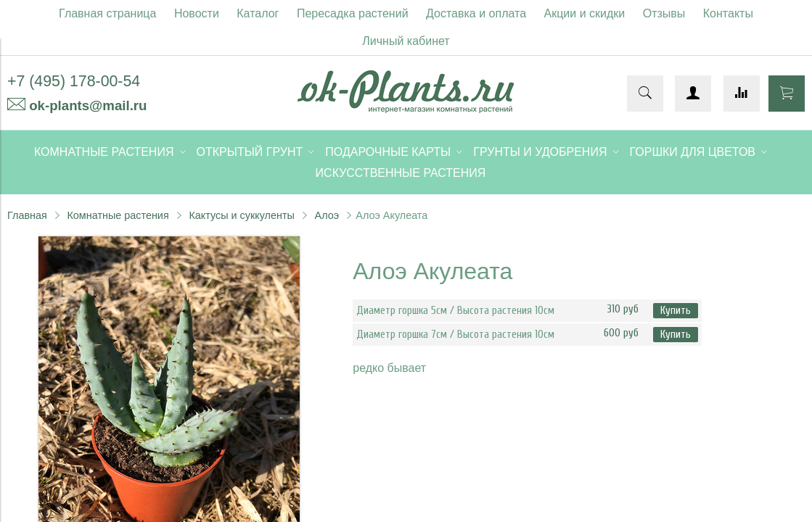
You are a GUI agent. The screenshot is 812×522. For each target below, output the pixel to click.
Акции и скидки (585, 13)
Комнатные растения (118, 215)
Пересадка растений (353, 13)
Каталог (258, 13)
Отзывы (664, 13)
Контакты (728, 13)
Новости (197, 13)
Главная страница (107, 13)
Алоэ (327, 215)
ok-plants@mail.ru (88, 105)
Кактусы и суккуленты (242, 215)
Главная (27, 215)
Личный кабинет (406, 41)
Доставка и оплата (476, 13)
